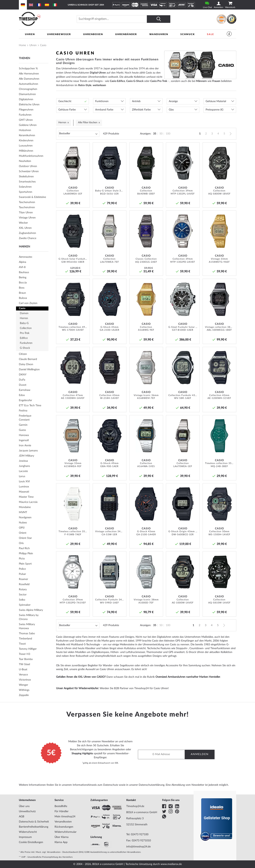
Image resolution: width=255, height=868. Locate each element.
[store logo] (45, 19)
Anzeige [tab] (173, 101)
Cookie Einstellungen (31, 842)
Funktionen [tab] (102, 101)
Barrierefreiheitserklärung (34, 827)
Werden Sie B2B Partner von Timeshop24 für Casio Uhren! (134, 689)
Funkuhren (62, 641)
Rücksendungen (64, 827)
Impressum (25, 837)
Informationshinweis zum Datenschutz (95, 785)
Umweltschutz (27, 811)
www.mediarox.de (171, 864)
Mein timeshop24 (65, 817)
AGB (22, 817)
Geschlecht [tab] (65, 101)
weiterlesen (99, 85)
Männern (201, 81)
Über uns (24, 806)
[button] (86, 147)
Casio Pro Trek (159, 81)
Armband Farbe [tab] (104, 110)
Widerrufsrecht (28, 832)
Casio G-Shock (135, 81)
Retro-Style (85, 85)
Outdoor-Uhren (84, 641)
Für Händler (62, 811)
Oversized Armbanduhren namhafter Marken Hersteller (188, 677)
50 (161, 134)
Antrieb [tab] (136, 101)
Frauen (216, 81)
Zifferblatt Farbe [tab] (141, 110)
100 (168, 134)
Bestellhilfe (61, 806)
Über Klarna (62, 837)
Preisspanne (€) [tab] (214, 110)
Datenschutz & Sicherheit (34, 822)
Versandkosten (63, 822)
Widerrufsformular (66, 832)
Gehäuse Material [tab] (216, 101)
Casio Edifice (117, 81)
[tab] (34, 84)
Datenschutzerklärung (152, 785)
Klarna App (61, 842)
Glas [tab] (171, 110)
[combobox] (119, 19)
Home (22, 45)
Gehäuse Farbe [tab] (67, 110)
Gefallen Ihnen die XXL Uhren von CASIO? (81, 677)
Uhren (33, 45)
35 (155, 134)
